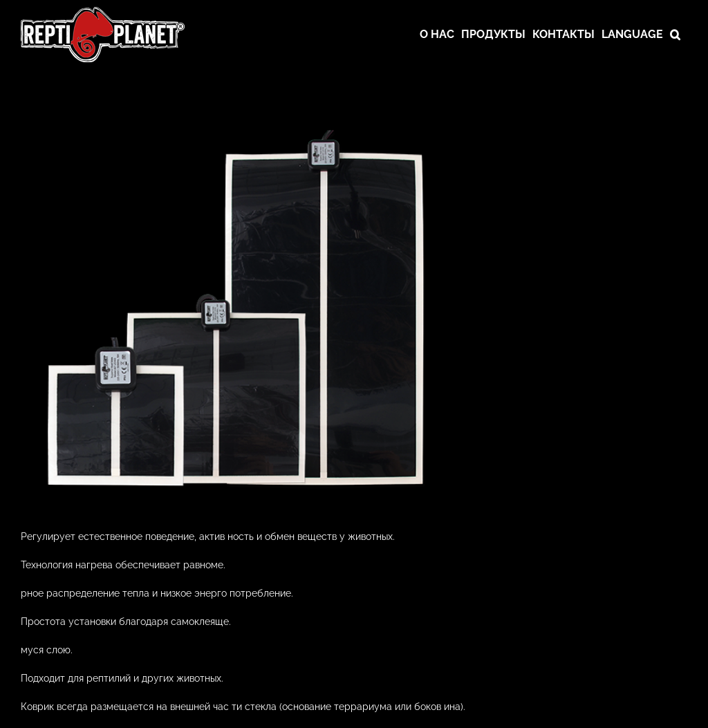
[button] (675, 35)
